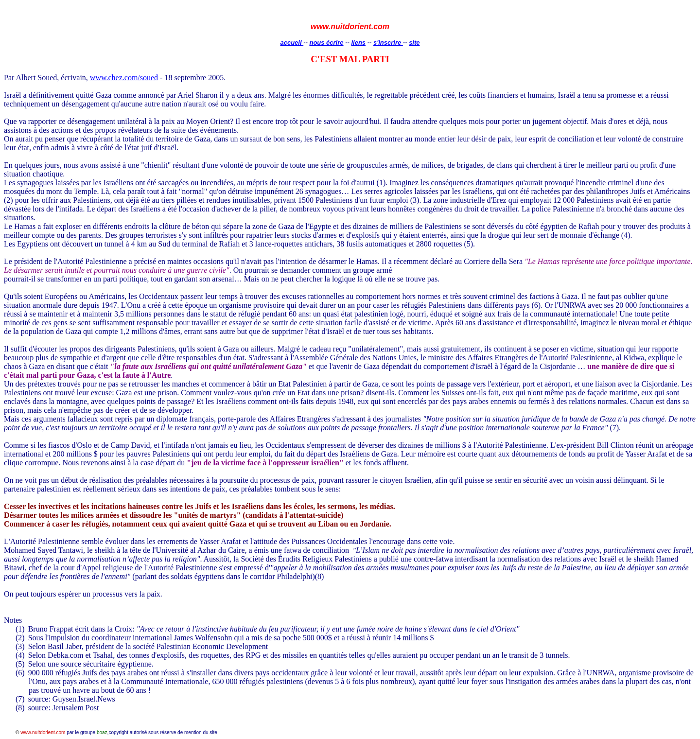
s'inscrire (388, 43)
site (414, 43)
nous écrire (326, 43)
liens (358, 43)
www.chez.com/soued (124, 78)
